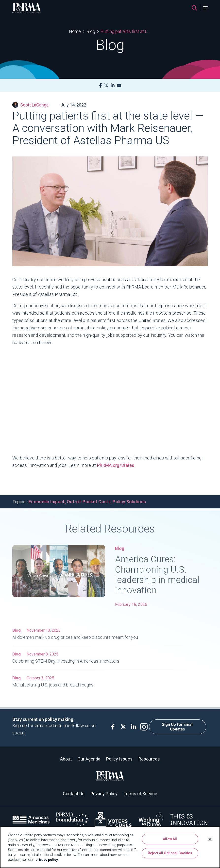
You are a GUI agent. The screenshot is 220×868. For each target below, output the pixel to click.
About (66, 759)
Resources (149, 759)
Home (75, 31)
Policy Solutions (129, 502)
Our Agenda (89, 759)
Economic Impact (47, 502)
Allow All (170, 839)
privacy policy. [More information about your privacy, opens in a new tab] (47, 860)
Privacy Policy (104, 794)
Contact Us (74, 794)
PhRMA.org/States (116, 465)
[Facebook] (100, 85)
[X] (106, 85)
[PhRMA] (27, 8)
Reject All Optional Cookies (170, 853)
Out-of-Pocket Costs (89, 502)
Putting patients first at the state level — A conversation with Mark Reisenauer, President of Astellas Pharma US (126, 31)
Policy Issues (119, 759)
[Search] (194, 8)
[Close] (210, 839)
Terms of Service (140, 794)
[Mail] (119, 85)
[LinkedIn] (113, 85)
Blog (91, 31)
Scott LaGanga (30, 105)
